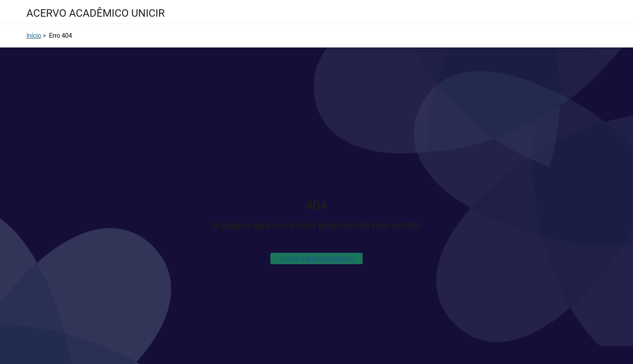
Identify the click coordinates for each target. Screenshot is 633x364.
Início (34, 36)
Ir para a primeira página (316, 258)
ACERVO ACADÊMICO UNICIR (96, 13)
